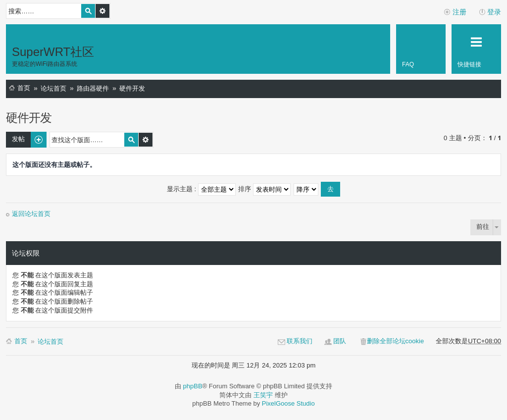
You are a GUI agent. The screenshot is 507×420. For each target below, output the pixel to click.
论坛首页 (53, 88)
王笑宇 (263, 395)
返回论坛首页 (31, 214)
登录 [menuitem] (494, 12)
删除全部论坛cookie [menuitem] (396, 341)
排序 (264, 189)
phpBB (193, 386)
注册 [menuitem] (459, 12)
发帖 (18, 139)
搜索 (88, 11)
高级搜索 (102, 11)
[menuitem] (421, 49)
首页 (24, 88)
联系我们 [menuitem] (300, 341)
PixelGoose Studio (288, 403)
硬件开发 (132, 88)
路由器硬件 (93, 88)
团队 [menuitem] (340, 341)
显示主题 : (201, 189)
